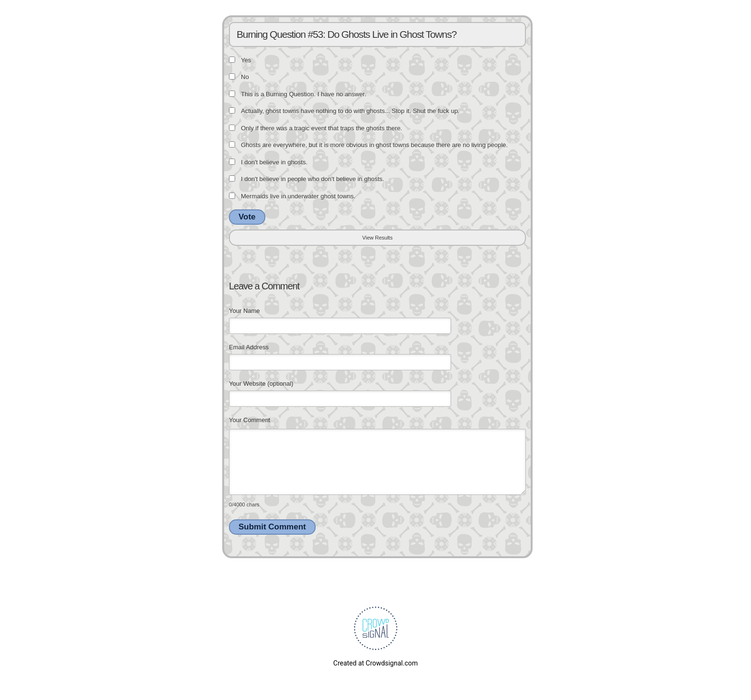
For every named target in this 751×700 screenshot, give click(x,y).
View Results (377, 238)
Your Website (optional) (261, 384)
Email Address (249, 347)
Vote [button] (247, 217)
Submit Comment (272, 527)
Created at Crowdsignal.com (375, 663)
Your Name (245, 311)
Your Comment (250, 420)
